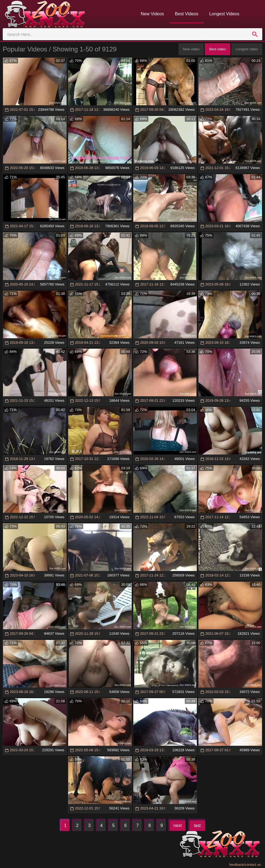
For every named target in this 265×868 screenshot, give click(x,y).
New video (191, 49)
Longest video (247, 49)
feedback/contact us (245, 865)
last (197, 825)
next (177, 825)
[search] (255, 34)
